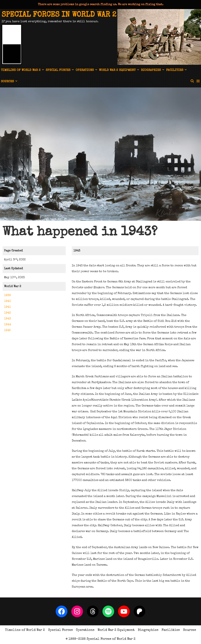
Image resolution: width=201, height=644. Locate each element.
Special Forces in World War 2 (59, 15)
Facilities (177, 70)
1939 (7, 295)
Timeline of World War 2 (23, 70)
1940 (8, 301)
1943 (7, 319)
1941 (7, 307)
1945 (7, 330)
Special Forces (60, 70)
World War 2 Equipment (119, 70)
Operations (87, 70)
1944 (8, 325)
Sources (10, 82)
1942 (7, 313)
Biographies (153, 70)
